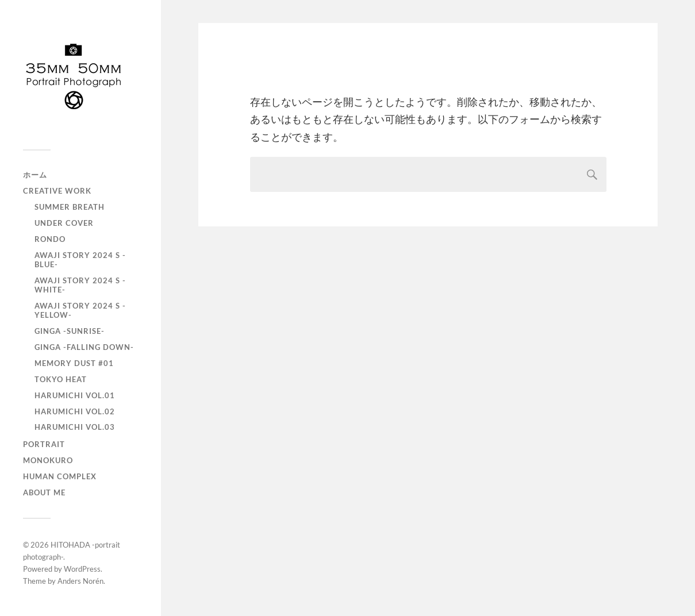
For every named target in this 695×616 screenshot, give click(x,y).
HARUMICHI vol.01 (75, 395)
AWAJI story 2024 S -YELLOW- (80, 310)
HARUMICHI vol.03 (75, 427)
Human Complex (60, 476)
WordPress (82, 569)
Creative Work (57, 191)
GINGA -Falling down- (84, 347)
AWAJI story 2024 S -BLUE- (80, 260)
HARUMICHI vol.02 (75, 411)
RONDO (50, 239)
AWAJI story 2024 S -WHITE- (80, 285)
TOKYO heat (61, 379)
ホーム (35, 175)
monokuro (48, 460)
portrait (44, 444)
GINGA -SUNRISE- (70, 331)
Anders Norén (80, 581)
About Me (44, 492)
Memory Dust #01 (74, 363)
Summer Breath (70, 207)
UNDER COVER (64, 223)
